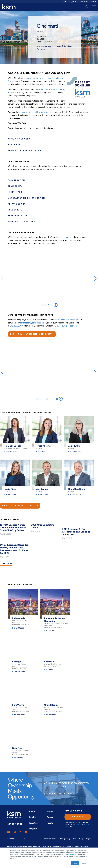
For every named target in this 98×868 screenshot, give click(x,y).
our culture (64, 237)
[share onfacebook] (20, 832)
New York (17, 748)
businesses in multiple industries (36, 112)
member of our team (67, 320)
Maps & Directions (64, 46)
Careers (50, 817)
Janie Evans (74, 446)
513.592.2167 (43, 495)
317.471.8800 (51, 631)
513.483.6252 (43, 452)
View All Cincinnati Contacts (20, 506)
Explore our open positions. (66, 326)
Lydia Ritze (10, 489)
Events (64, 2)
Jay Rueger (42, 489)
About (32, 812)
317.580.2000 (19, 628)
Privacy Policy (73, 855)
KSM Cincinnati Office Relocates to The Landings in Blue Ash (76, 532)
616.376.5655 (51, 715)
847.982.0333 (19, 671)
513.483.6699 (45, 46)
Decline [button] (84, 863)
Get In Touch (15, 824)
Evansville (49, 662)
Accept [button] (75, 863)
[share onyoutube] (26, 832)
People (50, 823)
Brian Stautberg (77, 489)
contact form (26, 323)
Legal (89, 839)
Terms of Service (50, 839)
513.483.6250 (75, 452)
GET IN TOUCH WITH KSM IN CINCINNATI (32, 334)
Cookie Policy (78, 839)
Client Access (83, 2)
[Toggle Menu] (94, 7)
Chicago (17, 662)
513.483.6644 (75, 495)
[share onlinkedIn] (9, 832)
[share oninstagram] (14, 832)
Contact (93, 2)
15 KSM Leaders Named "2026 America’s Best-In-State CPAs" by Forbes (13, 528)
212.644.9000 (19, 758)
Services (33, 817)
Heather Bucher (13, 446)
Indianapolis (19, 618)
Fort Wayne (18, 705)
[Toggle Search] (86, 7)
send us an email (39, 323)
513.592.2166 (11, 495)
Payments (73, 2)
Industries (34, 823)
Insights (33, 829)
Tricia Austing (43, 446)
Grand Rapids (51, 705)
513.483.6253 (11, 452)
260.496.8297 (19, 715)
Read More (6, 563)
